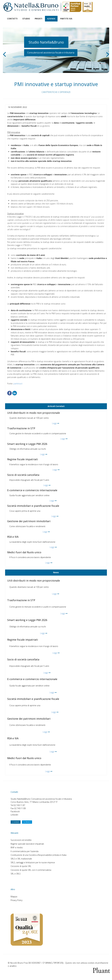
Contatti (12, 19)
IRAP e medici (17, 847)
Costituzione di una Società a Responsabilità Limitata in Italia (38, 855)
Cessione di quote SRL (21, 866)
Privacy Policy (17, 900)
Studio (26, 19)
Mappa (14, 897)
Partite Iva (66, 19)
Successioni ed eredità (21, 840)
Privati (38, 19)
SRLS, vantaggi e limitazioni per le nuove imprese (33, 862)
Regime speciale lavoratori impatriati (27, 844)
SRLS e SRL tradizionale (21, 859)
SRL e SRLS (16, 874)
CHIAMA (16, 822)
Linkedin (14, 815)
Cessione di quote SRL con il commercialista (31, 870)
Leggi (54, 423)
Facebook (15, 811)
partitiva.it (18, 384)
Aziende (51, 19)
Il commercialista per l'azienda (25, 851)
